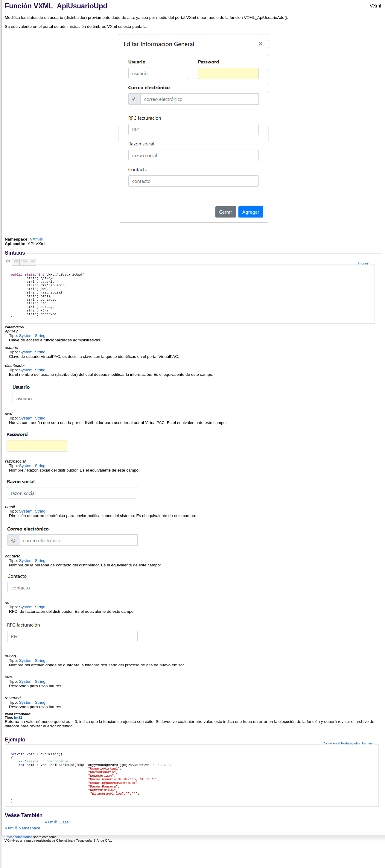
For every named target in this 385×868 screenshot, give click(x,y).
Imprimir (364, 263)
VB (16, 261)
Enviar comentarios (18, 861)
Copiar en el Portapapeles (341, 755)
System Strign (32, 619)
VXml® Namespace (23, 852)
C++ (24, 261)
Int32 (18, 729)
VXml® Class (57, 846)
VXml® (36, 239)
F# (33, 261)
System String (32, 347)
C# (8, 261)
